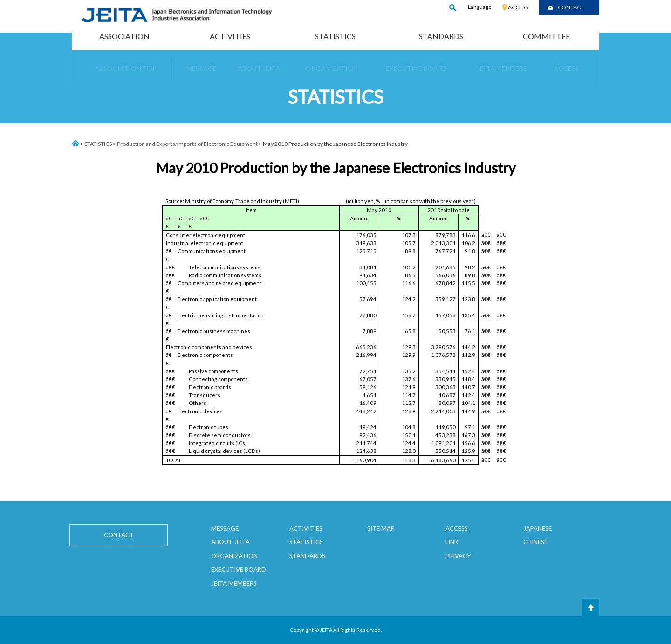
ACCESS (518, 7)
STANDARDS (441, 36)
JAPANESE (537, 528)
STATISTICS (335, 36)
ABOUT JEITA (230, 542)
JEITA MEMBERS (234, 583)
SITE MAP (381, 528)
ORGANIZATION (234, 556)
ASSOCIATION (124, 36)
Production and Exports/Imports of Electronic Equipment (187, 144)
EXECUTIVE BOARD (239, 569)
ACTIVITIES (230, 36)
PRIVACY (458, 556)
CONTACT (571, 7)
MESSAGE (225, 528)
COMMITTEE (546, 36)
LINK (452, 542)
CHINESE (535, 542)
